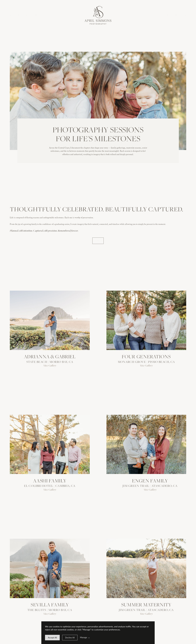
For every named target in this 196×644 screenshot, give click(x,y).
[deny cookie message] (70, 638)
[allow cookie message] (52, 638)
